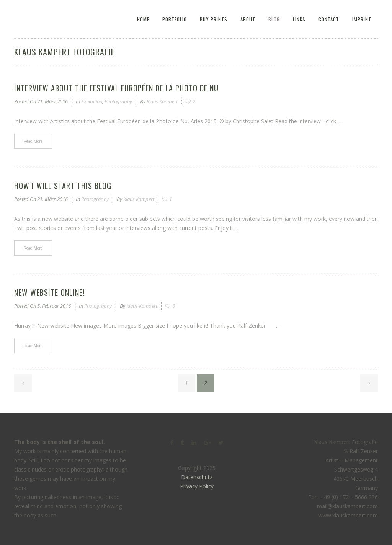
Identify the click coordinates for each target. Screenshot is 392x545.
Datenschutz (197, 477)
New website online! (49, 292)
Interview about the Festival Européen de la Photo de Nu (116, 88)
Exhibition (92, 101)
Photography (118, 101)
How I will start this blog (63, 186)
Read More (33, 141)
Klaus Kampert (162, 101)
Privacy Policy (197, 486)
